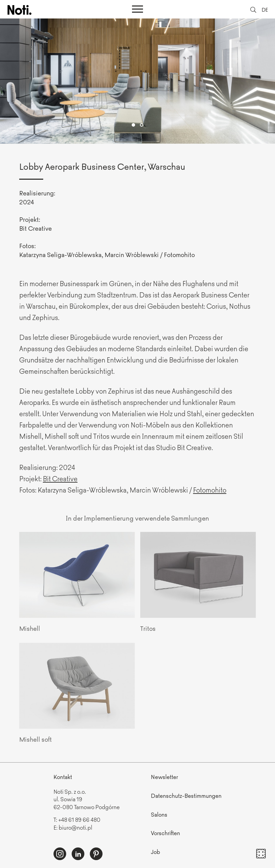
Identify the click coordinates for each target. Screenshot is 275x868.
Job (156, 852)
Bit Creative (60, 478)
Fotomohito (210, 490)
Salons (159, 814)
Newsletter (164, 777)
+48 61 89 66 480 (79, 819)
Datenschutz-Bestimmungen (186, 795)
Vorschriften (165, 833)
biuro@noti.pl (75, 827)
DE (265, 9)
